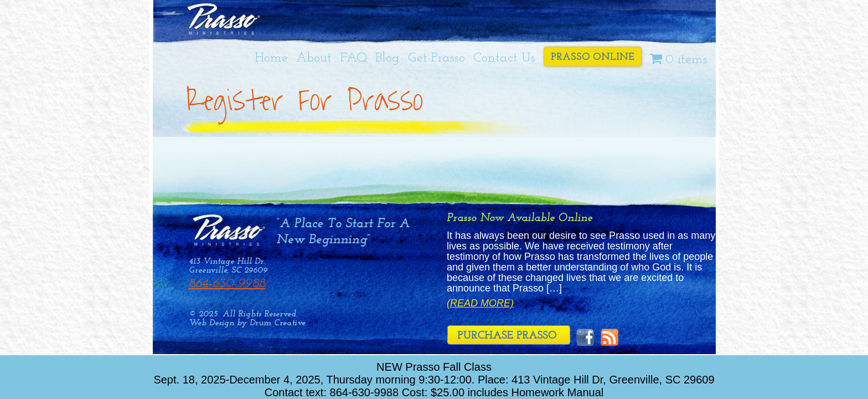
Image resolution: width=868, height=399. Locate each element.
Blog (387, 58)
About (314, 58)
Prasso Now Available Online (520, 218)
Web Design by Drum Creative (247, 323)
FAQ (353, 58)
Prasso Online (593, 57)
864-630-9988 (227, 284)
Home (271, 58)
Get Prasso (436, 58)
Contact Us (504, 58)
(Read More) (480, 303)
